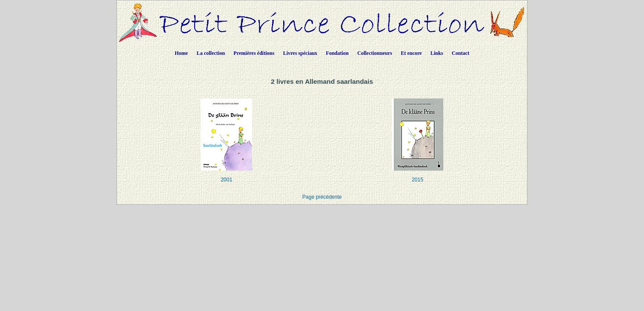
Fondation (337, 53)
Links (437, 53)
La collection (211, 53)
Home (182, 53)
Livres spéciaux (300, 53)
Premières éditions (254, 53)
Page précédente (322, 197)
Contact (461, 53)
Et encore (411, 53)
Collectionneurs (375, 53)
